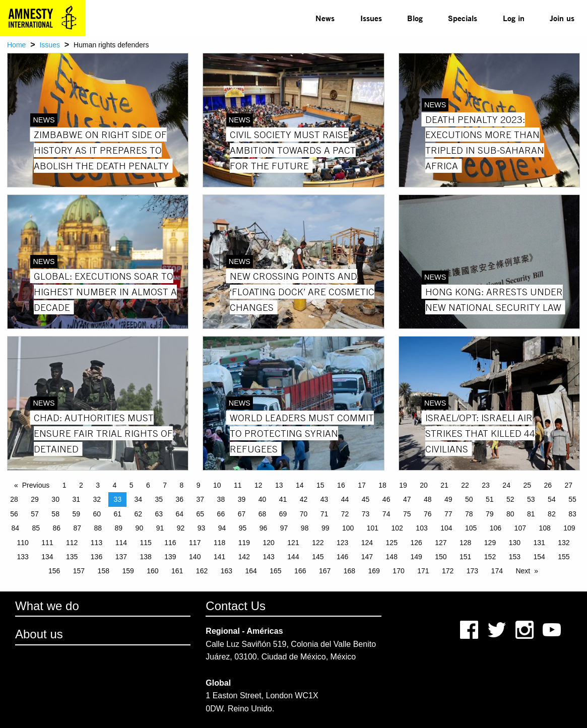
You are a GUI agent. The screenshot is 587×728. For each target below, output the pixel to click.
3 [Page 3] (98, 485)
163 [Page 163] (226, 571)
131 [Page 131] (539, 543)
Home (16, 45)
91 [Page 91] (160, 528)
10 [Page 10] (217, 485)
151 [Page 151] (465, 557)
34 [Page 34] (138, 499)
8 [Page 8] (181, 485)
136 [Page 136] (96, 557)
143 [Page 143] (269, 557)
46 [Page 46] (386, 499)
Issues (371, 18)
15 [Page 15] (320, 485)
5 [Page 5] (132, 485)
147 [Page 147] (367, 557)
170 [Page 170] (398, 571)
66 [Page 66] (221, 514)
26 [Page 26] (548, 485)
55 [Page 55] (572, 499)
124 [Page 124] (367, 543)
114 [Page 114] (121, 543)
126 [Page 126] (416, 543)
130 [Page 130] (515, 543)
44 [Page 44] (345, 499)
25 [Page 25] (527, 485)
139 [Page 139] (170, 557)
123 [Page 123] (342, 543)
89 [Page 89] (119, 528)
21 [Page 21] (444, 485)
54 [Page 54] (552, 499)
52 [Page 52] (510, 499)
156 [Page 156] (54, 571)
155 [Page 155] (564, 557)
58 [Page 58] (55, 514)
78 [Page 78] (469, 514)
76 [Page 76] (428, 514)
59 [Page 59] (76, 514)
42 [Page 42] (304, 499)
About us (39, 634)
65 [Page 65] (201, 514)
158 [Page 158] (104, 571)
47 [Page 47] (407, 499)
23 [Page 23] (486, 485)
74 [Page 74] (386, 514)
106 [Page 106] (496, 528)
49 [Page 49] (448, 499)
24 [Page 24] (506, 485)
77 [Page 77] (448, 514)
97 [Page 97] (284, 528)
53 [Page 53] (531, 499)
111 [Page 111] (47, 543)
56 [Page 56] (14, 514)
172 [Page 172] (448, 571)
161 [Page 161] (177, 571)
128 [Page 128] (465, 543)
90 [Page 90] (140, 528)
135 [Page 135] (72, 557)
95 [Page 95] (243, 528)
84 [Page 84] (15, 528)
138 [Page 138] (145, 557)
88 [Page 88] (98, 528)
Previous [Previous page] (36, 485)
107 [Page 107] (520, 528)
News (325, 18)
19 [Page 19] (403, 485)
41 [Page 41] (283, 499)
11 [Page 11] (238, 485)
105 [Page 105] (471, 528)
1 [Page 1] (64, 485)
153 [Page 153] (515, 557)
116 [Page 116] (170, 543)
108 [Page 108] (544, 528)
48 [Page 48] (428, 499)
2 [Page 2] (81, 485)
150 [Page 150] (441, 557)
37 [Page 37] (201, 499)
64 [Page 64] (180, 514)
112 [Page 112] (72, 543)
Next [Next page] (523, 571)
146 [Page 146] (342, 557)
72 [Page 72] (345, 514)
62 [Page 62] (138, 514)
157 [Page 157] (79, 571)
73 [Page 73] (366, 514)
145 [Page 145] (318, 557)
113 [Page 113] (96, 543)
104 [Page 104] (446, 528)
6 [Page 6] (148, 485)
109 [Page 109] (569, 528)
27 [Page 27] (568, 485)
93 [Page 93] (202, 528)
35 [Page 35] (159, 499)
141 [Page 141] (219, 557)
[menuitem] (325, 18)
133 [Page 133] (22, 557)
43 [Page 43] (324, 499)
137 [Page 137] (121, 557)
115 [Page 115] (145, 543)
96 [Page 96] (264, 528)
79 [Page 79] (490, 514)
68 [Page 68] (263, 514)
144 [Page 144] (293, 557)
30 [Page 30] (55, 499)
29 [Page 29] (35, 499)
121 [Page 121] (293, 543)
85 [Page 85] (36, 528)
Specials (463, 18)
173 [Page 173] (472, 571)
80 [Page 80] (510, 514)
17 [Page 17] (362, 485)
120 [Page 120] (269, 543)
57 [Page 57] (35, 514)
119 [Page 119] (244, 543)
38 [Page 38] (221, 499)
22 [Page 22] (465, 485)
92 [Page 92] (181, 528)
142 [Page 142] (244, 557)
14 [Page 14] (300, 485)
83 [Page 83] (572, 514)
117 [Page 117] (195, 543)
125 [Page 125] (392, 543)
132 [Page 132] (564, 543)
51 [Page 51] (490, 499)
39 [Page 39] (242, 499)
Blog (415, 18)
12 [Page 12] (258, 485)
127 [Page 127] (441, 543)
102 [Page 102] (397, 528)
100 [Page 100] (348, 528)
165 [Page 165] (275, 571)
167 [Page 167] (325, 571)
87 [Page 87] (78, 528)
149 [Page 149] (416, 557)
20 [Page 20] (424, 485)
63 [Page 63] (159, 514)
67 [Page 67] (242, 514)
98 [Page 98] (305, 528)
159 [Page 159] (128, 571)
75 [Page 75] (407, 514)
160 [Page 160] (152, 571)
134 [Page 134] (47, 557)
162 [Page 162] (202, 571)
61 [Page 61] (117, 514)
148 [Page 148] (392, 557)
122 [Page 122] (318, 543)
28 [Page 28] (14, 499)
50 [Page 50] (469, 499)
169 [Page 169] (374, 571)
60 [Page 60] (97, 514)
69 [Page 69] (283, 514)
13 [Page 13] (279, 485)
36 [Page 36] (180, 499)
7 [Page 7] (165, 485)
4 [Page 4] (114, 485)
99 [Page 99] (325, 528)
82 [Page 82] (552, 514)
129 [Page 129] (490, 543)
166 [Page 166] (300, 571)
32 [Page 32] (97, 499)
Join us (562, 18)
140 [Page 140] (195, 557)
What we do (47, 606)
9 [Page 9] (199, 485)
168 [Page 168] (349, 571)
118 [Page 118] (219, 543)
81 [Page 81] (531, 514)
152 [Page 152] (490, 557)
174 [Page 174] (497, 571)
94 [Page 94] (222, 528)
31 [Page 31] (76, 499)
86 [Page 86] (56, 528)
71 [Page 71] (324, 514)
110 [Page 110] (22, 543)
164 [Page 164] (251, 571)
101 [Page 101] (373, 528)
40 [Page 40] (263, 499)
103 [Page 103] (421, 528)
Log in (514, 18)
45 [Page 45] (366, 499)
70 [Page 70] (304, 514)
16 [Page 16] (341, 485)
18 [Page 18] (382, 485)
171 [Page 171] (423, 571)
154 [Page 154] (539, 557)
